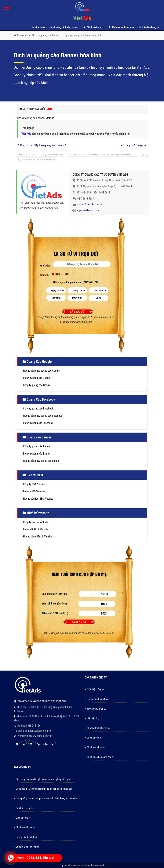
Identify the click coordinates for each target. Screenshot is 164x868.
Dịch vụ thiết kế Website (35, 529)
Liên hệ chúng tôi (148, 27)
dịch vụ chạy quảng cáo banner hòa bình (120, 155)
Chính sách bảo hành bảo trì (100, 757)
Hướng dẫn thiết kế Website (37, 537)
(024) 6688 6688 (101, 193)
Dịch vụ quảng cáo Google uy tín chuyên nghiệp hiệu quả (42, 779)
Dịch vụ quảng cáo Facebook (37, 423)
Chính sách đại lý (93, 27)
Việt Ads (26, 134)
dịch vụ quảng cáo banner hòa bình (83, 155)
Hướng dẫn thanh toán (121, 27)
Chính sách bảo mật (96, 747)
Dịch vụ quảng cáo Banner (36, 454)
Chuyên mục (41, 145)
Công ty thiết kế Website (35, 522)
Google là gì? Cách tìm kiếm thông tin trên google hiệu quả (43, 789)
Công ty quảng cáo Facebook (38, 409)
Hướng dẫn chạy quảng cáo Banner (41, 461)
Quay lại (134, 145)
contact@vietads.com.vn (90, 204)
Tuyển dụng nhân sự (96, 709)
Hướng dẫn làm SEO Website (37, 499)
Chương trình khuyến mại (63, 27)
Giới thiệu (38, 27)
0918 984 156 (84, 193)
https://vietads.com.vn (88, 210)
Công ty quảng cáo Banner (36, 446)
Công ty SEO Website (33, 484)
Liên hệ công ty (93, 718)
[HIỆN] (49, 109)
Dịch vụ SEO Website (33, 491)
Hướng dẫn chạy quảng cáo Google (41, 371)
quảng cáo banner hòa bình (52, 155)
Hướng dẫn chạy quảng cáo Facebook (42, 416)
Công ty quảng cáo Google (36, 385)
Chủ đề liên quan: (27, 155)
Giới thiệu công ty (94, 689)
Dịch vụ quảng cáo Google (36, 378)
